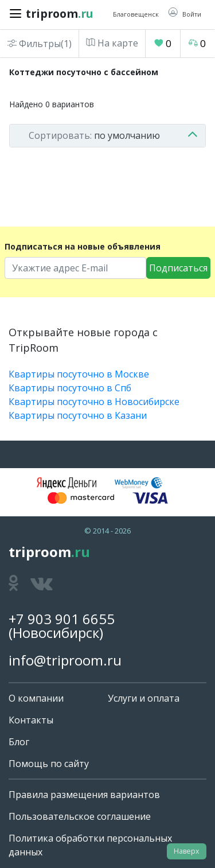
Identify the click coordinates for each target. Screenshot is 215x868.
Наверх (186, 851)
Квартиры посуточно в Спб (70, 388)
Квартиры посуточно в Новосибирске (94, 402)
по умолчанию (94, 135)
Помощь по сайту (49, 764)
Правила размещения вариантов (84, 795)
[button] (185, 13)
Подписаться (178, 268)
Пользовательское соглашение (80, 816)
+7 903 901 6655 (62, 619)
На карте (112, 43)
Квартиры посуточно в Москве (79, 374)
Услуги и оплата (144, 698)
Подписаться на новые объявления (83, 246)
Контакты (31, 720)
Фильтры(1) (40, 44)
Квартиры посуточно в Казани (78, 415)
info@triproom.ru (65, 660)
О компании (36, 698)
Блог (19, 742)
